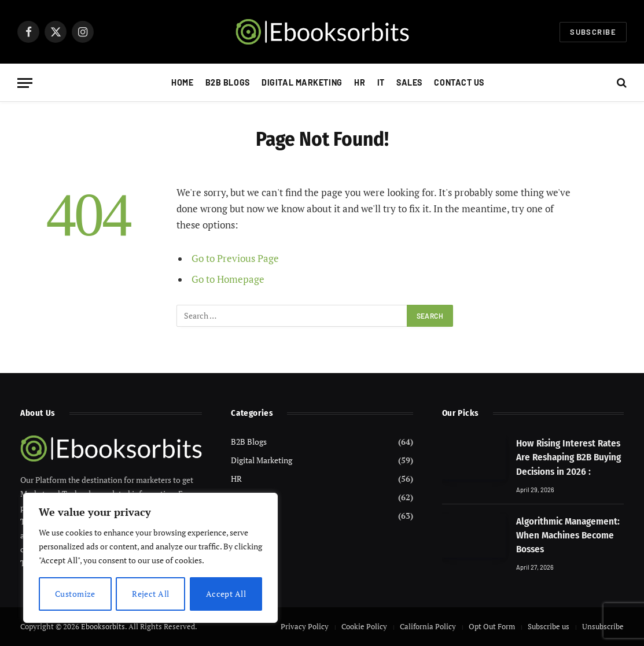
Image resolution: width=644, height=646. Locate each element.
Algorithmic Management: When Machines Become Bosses (568, 536)
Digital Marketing (302, 82)
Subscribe (593, 32)
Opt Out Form (492, 626)
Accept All (226, 594)
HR (360, 82)
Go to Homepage (228, 279)
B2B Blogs (228, 82)
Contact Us (459, 82)
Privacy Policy (305, 626)
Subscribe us (549, 626)
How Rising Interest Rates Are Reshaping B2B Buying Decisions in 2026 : (568, 457)
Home (182, 82)
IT (381, 82)
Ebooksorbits (103, 626)
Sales (409, 82)
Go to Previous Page (235, 259)
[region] (150, 558)
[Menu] (25, 83)
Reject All (151, 594)
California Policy (428, 626)
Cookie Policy (364, 626)
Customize (75, 594)
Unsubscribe (603, 626)
